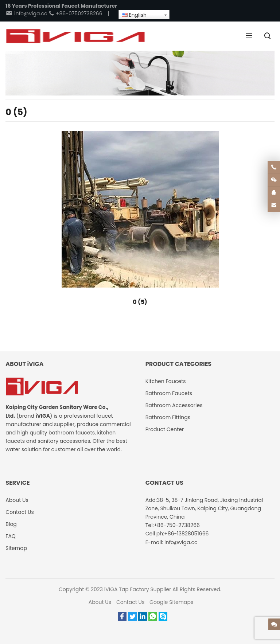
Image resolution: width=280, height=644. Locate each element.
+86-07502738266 (75, 13)
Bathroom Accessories (174, 405)
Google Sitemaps (171, 602)
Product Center (165, 429)
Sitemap (16, 548)
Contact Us (130, 602)
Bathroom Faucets (169, 393)
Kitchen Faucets (166, 381)
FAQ (11, 536)
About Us (100, 602)
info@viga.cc (26, 13)
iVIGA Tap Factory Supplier (138, 589)
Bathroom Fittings (168, 417)
